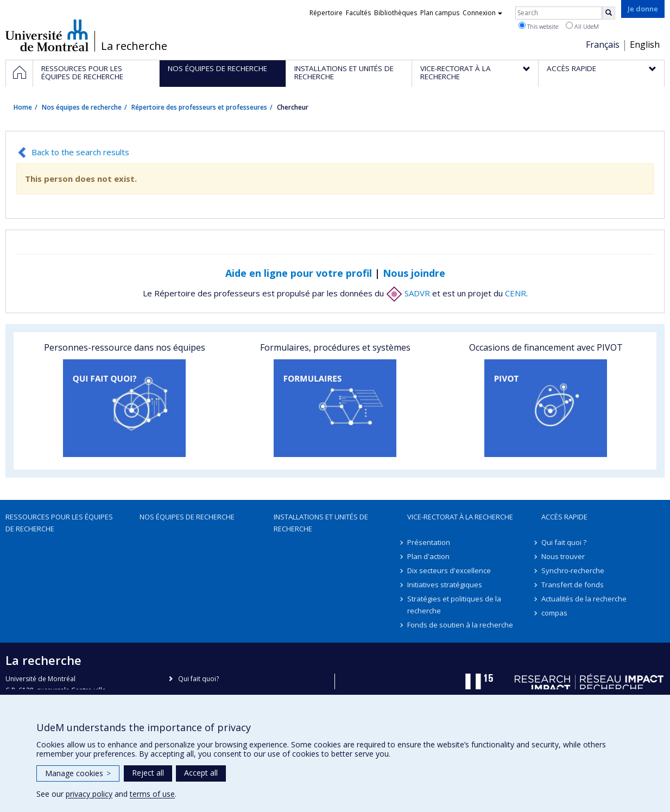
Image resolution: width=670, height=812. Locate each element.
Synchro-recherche (573, 570)
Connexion (482, 13)
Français (603, 45)
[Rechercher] (609, 13)
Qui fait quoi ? (564, 542)
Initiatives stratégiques (445, 585)
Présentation (429, 542)
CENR (516, 293)
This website (538, 26)
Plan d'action (428, 556)
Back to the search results (80, 152)
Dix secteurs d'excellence (449, 570)
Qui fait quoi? (198, 679)
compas (554, 613)
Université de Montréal (47, 35)
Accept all (201, 773)
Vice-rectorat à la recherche (460, 517)
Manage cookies (78, 773)
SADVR (408, 293)
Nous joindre (414, 273)
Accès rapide (564, 517)
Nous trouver (563, 556)
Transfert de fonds (573, 585)
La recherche (134, 46)
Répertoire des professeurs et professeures (199, 107)
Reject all (148, 773)
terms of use (152, 794)
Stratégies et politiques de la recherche (454, 605)
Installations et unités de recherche (321, 523)
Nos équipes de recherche (82, 107)
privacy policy (89, 794)
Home (23, 107)
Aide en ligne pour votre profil (299, 273)
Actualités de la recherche (584, 599)
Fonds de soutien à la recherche (460, 625)
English (645, 45)
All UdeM (582, 26)
